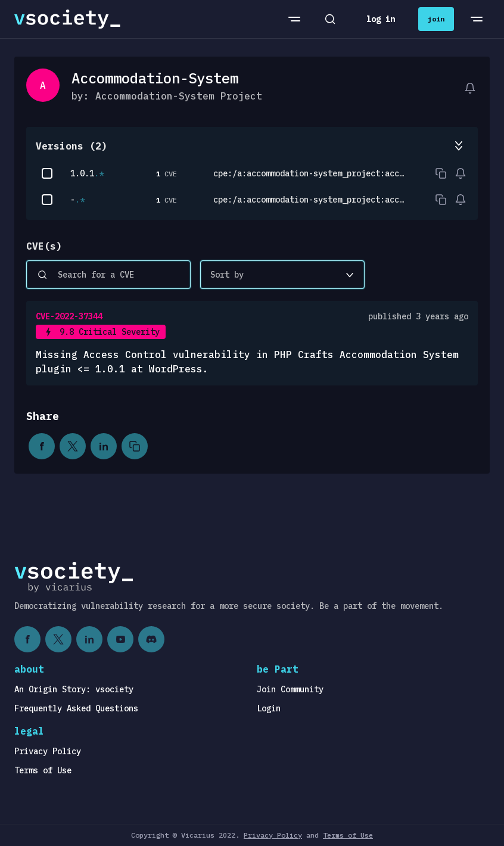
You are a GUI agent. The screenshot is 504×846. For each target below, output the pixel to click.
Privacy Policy (48, 751)
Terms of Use (43, 770)
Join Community (290, 689)
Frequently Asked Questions (76, 708)
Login (269, 708)
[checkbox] (47, 173)
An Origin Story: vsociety (74, 689)
